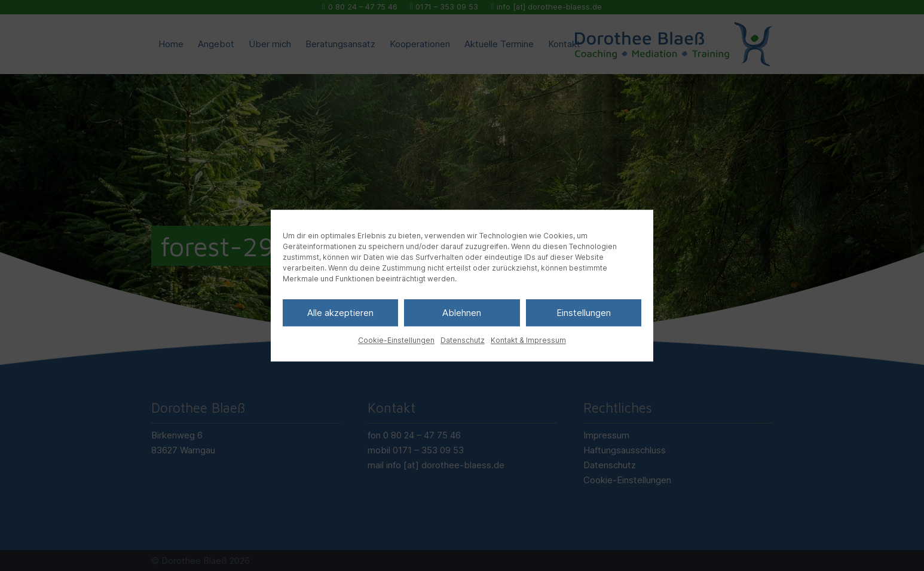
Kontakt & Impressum (528, 340)
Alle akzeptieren (340, 313)
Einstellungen (584, 313)
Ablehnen (462, 313)
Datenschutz (463, 340)
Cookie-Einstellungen (396, 340)
